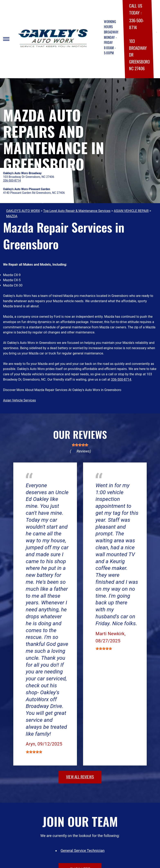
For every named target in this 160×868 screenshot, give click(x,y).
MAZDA (12, 216)
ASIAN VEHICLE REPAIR (131, 211)
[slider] (80, 445)
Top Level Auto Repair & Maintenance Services (77, 211)
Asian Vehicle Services (19, 400)
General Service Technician (83, 851)
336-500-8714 (121, 379)
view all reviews (80, 777)
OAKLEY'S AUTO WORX (23, 211)
